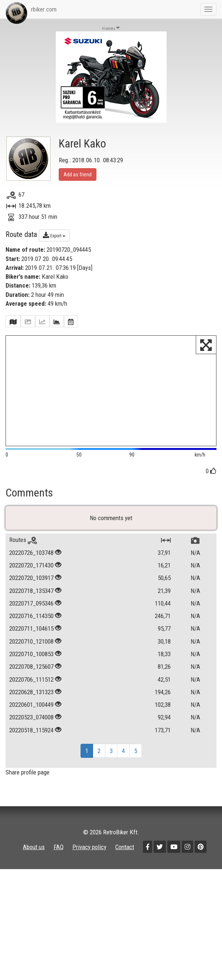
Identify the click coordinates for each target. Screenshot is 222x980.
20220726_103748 (31, 566)
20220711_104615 (31, 642)
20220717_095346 (31, 617)
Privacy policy (89, 860)
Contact (125, 860)
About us (34, 860)
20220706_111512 (31, 692)
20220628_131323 (31, 705)
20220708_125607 (31, 680)
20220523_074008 (31, 730)
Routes (23, 553)
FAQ (59, 860)
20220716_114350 (31, 629)
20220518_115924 (31, 743)
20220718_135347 (31, 604)
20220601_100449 (31, 718)
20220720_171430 (31, 579)
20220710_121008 (31, 654)
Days (85, 268)
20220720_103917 (31, 591)
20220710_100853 (31, 667)
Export (54, 235)
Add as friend (78, 174)
